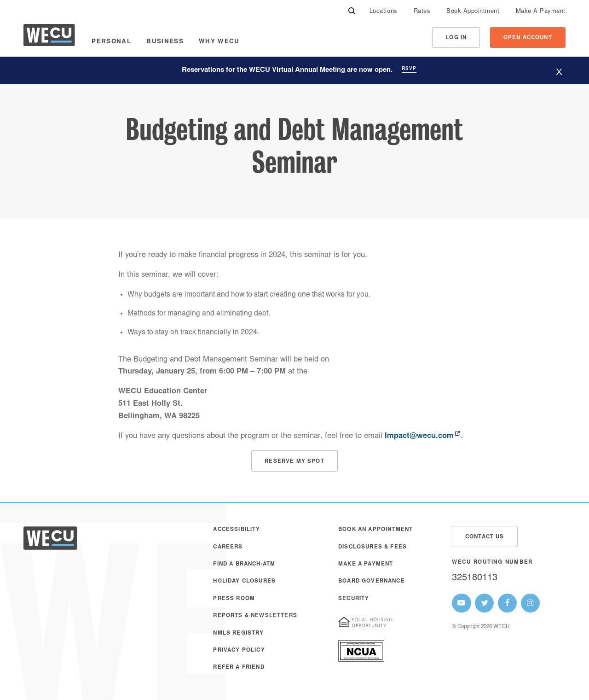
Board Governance (372, 581)
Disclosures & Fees (372, 547)
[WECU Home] (49, 38)
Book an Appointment (375, 530)
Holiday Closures (244, 581)
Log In (456, 38)
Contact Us (485, 537)
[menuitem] (384, 12)
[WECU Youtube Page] (462, 603)
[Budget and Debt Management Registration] (294, 461)
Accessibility (237, 530)
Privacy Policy (239, 650)
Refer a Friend (239, 668)
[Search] (352, 12)
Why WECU (219, 42)
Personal (111, 42)
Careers (228, 547)
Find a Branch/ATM (244, 564)
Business (165, 42)
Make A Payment (541, 12)
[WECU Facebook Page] (508, 603)
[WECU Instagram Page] (531, 603)
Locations (384, 12)
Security (354, 599)
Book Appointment (473, 12)
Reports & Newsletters (255, 616)
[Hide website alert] (559, 72)
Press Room (234, 599)
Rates (422, 12)
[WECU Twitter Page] (485, 603)
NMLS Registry (238, 633)
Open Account (528, 38)
